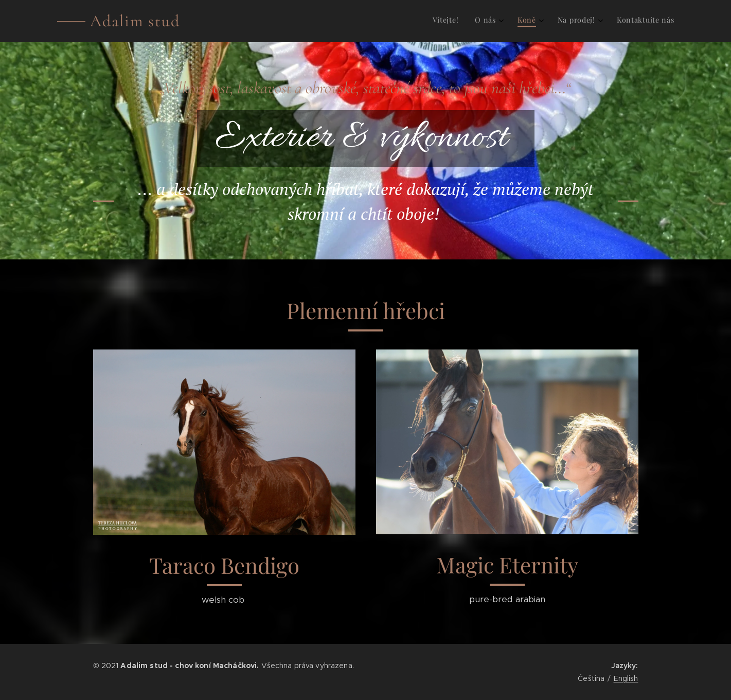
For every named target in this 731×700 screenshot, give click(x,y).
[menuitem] (596, 21)
